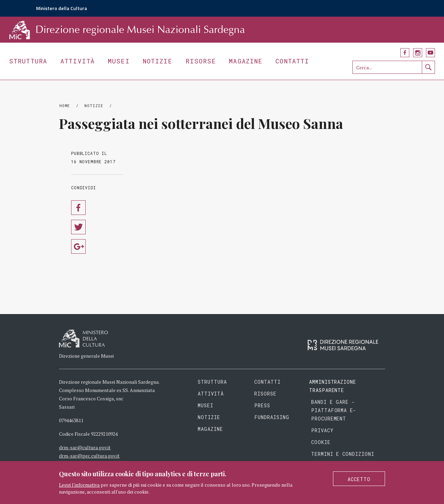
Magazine (246, 61)
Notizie (158, 61)
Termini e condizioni (343, 454)
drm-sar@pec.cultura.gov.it (89, 456)
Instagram (418, 53)
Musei (119, 61)
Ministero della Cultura (62, 8)
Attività (78, 61)
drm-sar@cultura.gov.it (85, 447)
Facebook (405, 53)
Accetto (359, 479)
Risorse (201, 61)
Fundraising (272, 417)
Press (262, 405)
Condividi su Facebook (78, 208)
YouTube (430, 53)
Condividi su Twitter (78, 227)
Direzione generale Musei (86, 356)
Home (65, 106)
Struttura (28, 61)
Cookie (321, 442)
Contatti (292, 61)
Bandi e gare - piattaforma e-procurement (334, 410)
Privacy (322, 430)
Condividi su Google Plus (78, 246)
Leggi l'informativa (79, 485)
